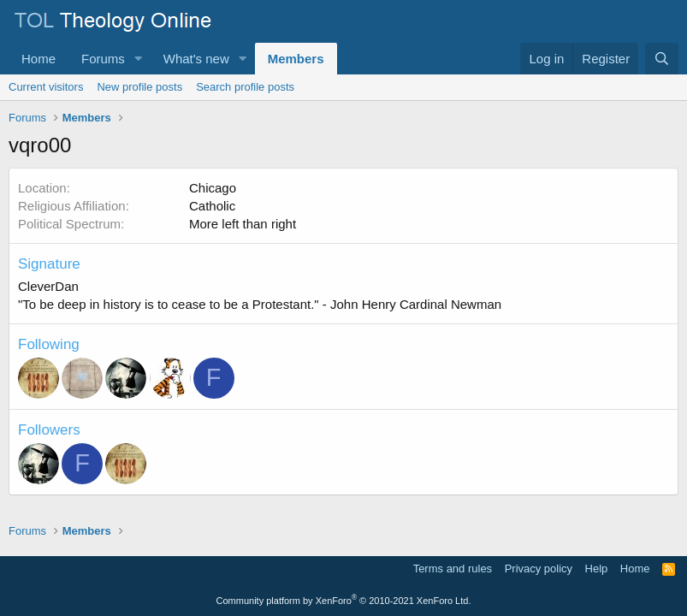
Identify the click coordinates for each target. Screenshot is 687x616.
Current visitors (46, 87)
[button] (139, 59)
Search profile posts (245, 87)
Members (296, 59)
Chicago (213, 188)
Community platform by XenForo (344, 601)
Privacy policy (539, 569)
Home (38, 59)
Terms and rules (453, 569)
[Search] (662, 59)
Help (597, 569)
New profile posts (139, 87)
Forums (103, 59)
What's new (196, 59)
